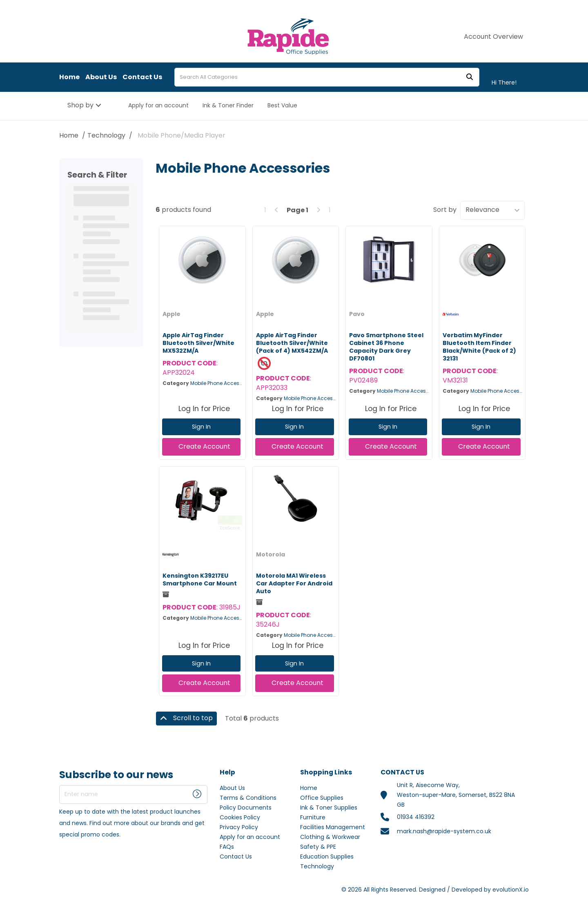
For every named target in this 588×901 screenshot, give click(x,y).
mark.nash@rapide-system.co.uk (444, 831)
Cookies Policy (240, 817)
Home (69, 77)
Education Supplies (327, 857)
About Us (101, 77)
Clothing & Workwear (330, 837)
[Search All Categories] (327, 77)
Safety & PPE (318, 847)
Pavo (357, 314)
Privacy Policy (239, 827)
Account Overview (493, 37)
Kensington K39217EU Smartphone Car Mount (200, 580)
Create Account (204, 446)
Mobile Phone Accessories (222, 383)
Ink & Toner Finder (228, 105)
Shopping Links (326, 773)
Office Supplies (322, 798)
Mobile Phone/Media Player (182, 135)
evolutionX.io (511, 890)
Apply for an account (158, 105)
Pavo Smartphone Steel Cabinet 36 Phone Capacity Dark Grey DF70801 (386, 347)
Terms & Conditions (248, 798)
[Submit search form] (470, 77)
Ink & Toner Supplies (329, 808)
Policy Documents (246, 808)
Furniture (313, 817)
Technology (106, 135)
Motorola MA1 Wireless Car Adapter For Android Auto (294, 583)
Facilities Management (333, 827)
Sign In (201, 427)
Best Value (282, 105)
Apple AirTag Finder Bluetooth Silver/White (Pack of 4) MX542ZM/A (292, 343)
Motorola (271, 554)
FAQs (227, 847)
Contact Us (142, 77)
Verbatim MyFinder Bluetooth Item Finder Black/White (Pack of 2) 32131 (479, 347)
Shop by (80, 105)
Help (227, 773)
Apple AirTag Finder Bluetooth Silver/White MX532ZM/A (198, 343)
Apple (171, 314)
